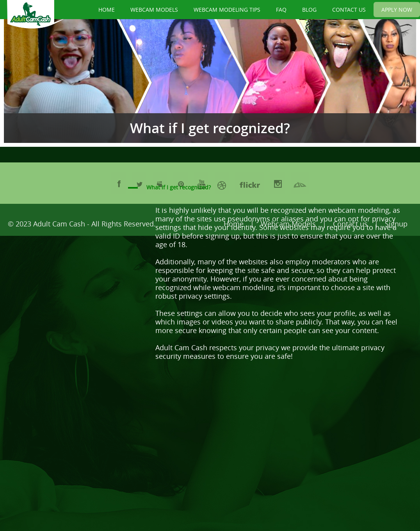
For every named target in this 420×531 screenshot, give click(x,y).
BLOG (309, 10)
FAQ (281, 10)
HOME (107, 10)
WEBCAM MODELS (154, 10)
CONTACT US (349, 10)
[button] (273, 188)
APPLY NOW (397, 10)
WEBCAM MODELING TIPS (227, 10)
